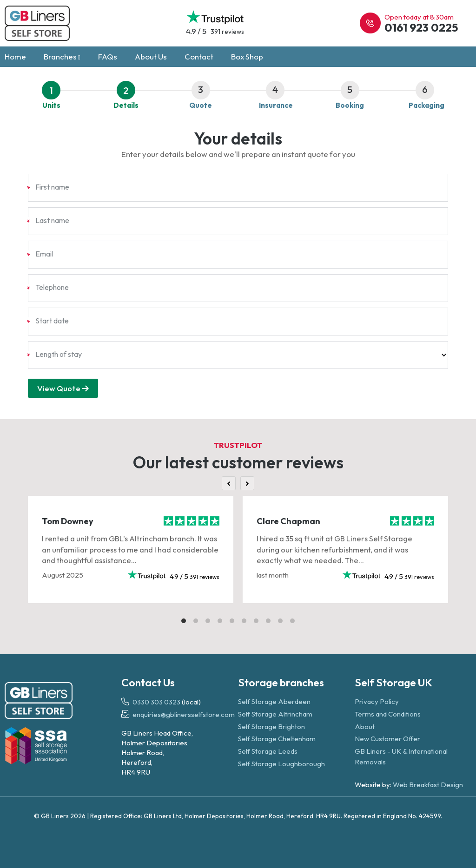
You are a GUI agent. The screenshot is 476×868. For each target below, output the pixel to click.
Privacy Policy (377, 702)
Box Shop (247, 56)
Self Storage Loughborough (281, 764)
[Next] (247, 483)
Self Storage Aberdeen (274, 702)
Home (15, 56)
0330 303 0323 (156, 702)
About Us (151, 56)
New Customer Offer (387, 739)
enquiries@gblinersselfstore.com (184, 715)
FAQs (108, 56)
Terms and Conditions (388, 714)
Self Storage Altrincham (275, 714)
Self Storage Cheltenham (277, 739)
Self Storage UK (393, 682)
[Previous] (229, 483)
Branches (62, 56)
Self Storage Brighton (271, 727)
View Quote (63, 388)
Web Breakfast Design (428, 785)
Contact (199, 56)
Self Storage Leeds (268, 751)
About (365, 727)
